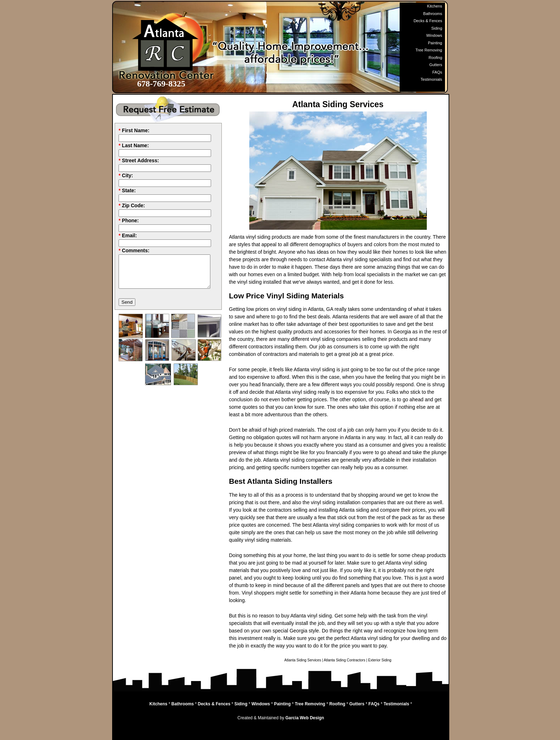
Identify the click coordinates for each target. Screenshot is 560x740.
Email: (129, 235)
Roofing (435, 58)
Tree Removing (429, 50)
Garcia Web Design (305, 718)
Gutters (436, 65)
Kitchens (435, 6)
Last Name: (135, 145)
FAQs (437, 72)
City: (127, 175)
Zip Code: (133, 205)
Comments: (136, 250)
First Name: (136, 130)
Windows (434, 35)
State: (129, 190)
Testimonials (431, 79)
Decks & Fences (428, 21)
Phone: (130, 220)
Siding (437, 28)
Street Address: (140, 160)
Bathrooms (433, 14)
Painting (435, 43)
